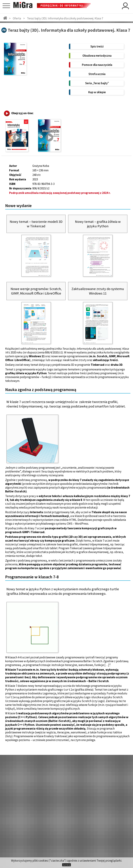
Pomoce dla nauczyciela (97, 65)
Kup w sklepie (97, 92)
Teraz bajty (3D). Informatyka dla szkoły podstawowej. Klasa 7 (65, 18)
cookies (43, 861)
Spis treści (97, 46)
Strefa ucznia (97, 74)
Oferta (17, 18)
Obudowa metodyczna (97, 56)
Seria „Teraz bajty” (97, 83)
